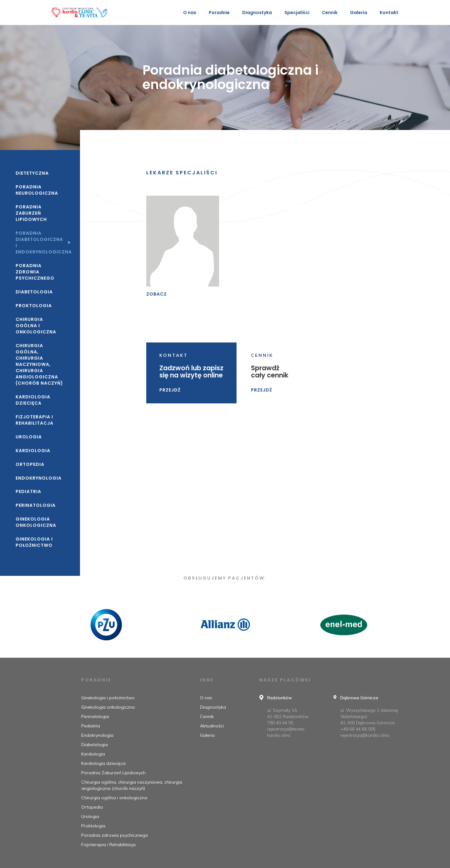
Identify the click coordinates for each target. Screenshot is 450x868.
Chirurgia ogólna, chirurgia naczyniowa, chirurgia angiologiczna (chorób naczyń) (39, 364)
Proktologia (34, 306)
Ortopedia (30, 464)
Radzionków (280, 698)
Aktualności (212, 726)
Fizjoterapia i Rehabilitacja (35, 420)
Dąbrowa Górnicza (359, 698)
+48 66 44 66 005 (358, 729)
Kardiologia (33, 451)
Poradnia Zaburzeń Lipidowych (31, 213)
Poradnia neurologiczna (37, 190)
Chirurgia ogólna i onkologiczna (36, 326)
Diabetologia (34, 292)
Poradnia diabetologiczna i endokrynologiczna (40, 242)
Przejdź (170, 390)
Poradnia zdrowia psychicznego (35, 272)
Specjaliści (297, 12)
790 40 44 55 (280, 723)
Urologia (29, 437)
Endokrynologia (39, 478)
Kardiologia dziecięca (33, 400)
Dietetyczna (32, 173)
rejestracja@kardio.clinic (365, 735)
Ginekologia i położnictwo (34, 542)
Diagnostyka (213, 707)
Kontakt (389, 12)
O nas (190, 12)
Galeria (359, 12)
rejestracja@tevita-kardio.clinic (286, 732)
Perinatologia (36, 505)
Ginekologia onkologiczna (36, 522)
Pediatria (28, 491)
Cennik (330, 12)
